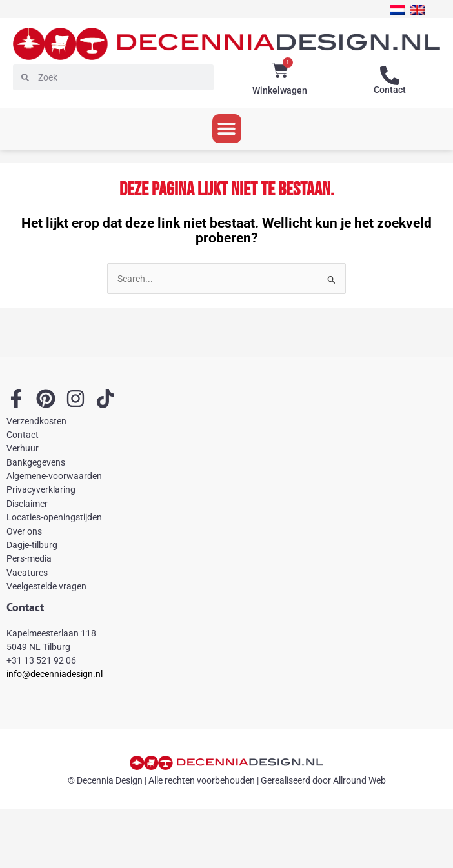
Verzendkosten (36, 421)
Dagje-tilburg (32, 545)
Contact (390, 90)
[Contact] (390, 75)
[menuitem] (398, 10)
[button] (227, 129)
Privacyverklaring (41, 489)
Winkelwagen (280, 90)
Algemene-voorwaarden (54, 476)
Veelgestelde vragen (46, 586)
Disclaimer (27, 504)
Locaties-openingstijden (54, 517)
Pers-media (29, 558)
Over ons (24, 531)
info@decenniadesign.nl (55, 674)
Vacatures (27, 573)
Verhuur (23, 448)
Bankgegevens (36, 462)
